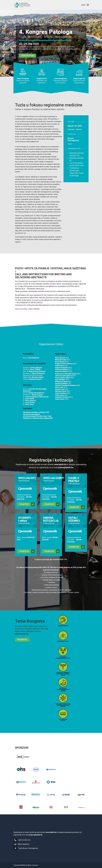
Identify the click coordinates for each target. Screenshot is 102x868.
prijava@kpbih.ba (51, 286)
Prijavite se (22, 640)
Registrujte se (27, 56)
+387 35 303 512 (24, 840)
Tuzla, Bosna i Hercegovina (28, 848)
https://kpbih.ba (24, 844)
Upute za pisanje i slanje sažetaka (27, 309)
